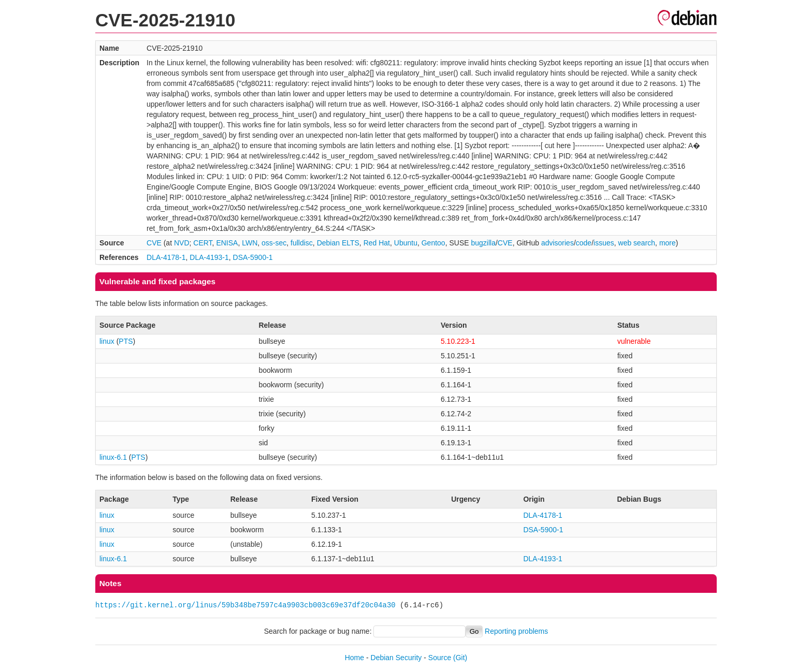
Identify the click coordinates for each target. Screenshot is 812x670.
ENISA (227, 243)
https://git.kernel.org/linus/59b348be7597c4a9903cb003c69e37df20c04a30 (245, 605)
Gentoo (433, 243)
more (668, 243)
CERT (202, 243)
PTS (126, 341)
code (584, 243)
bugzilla (483, 243)
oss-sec (274, 243)
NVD (182, 243)
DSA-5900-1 (253, 257)
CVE (154, 243)
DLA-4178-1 (166, 257)
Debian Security (396, 658)
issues (604, 243)
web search (637, 243)
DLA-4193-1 (209, 257)
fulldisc (302, 243)
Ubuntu (406, 243)
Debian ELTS (338, 243)
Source (440, 658)
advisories (557, 243)
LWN (250, 243)
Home (354, 658)
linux (107, 341)
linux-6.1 (113, 457)
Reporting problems (516, 631)
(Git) (460, 658)
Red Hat (377, 243)
